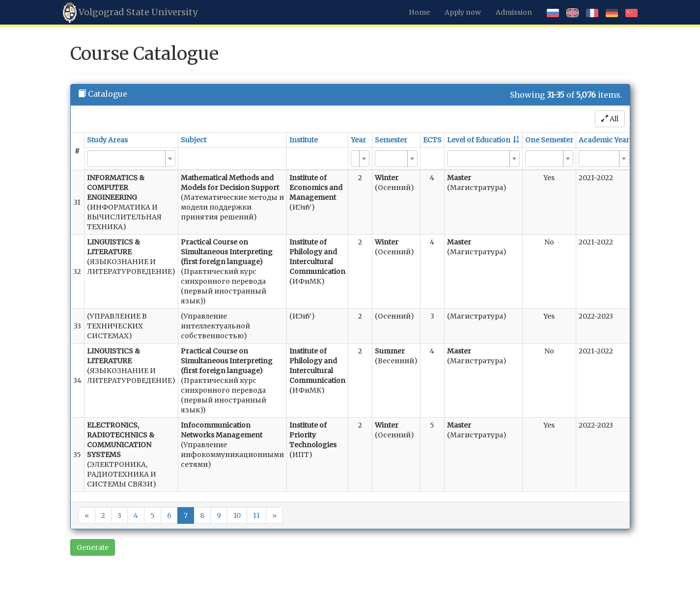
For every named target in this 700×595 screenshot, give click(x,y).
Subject (194, 140)
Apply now (463, 12)
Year (358, 140)
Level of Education (479, 140)
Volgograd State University (130, 13)
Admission (514, 12)
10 (237, 515)
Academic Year (604, 140)
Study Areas (107, 140)
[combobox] (131, 159)
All (610, 119)
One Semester (549, 140)
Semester (391, 140)
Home (419, 12)
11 (256, 515)
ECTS (432, 140)
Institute (304, 140)
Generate (93, 547)
